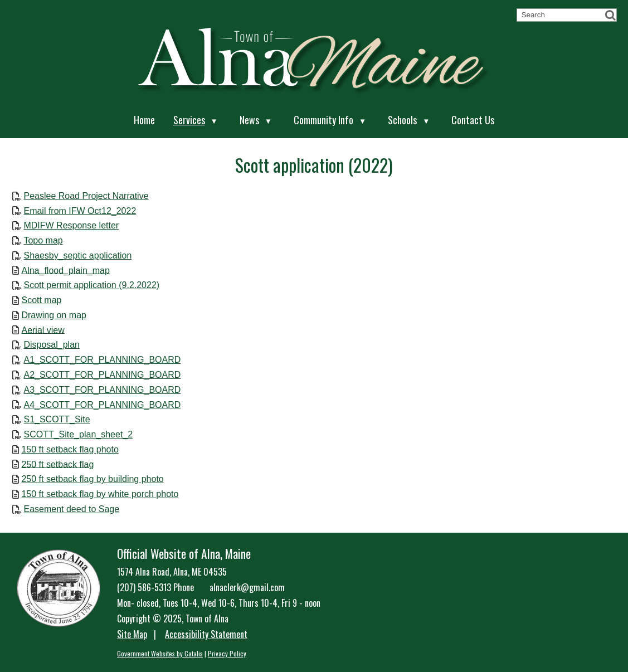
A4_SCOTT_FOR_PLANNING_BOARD (102, 404)
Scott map (41, 300)
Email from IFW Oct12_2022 (80, 210)
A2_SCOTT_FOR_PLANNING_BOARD (102, 375)
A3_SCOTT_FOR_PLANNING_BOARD (102, 390)
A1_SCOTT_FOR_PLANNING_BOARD (102, 360)
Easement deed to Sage (71, 509)
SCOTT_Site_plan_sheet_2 (78, 434)
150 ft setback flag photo (70, 449)
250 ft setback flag (57, 464)
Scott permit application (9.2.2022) (91, 285)
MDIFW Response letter (71, 225)
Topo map (43, 240)
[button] (610, 15)
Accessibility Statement (206, 634)
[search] (562, 15)
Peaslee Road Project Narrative (86, 196)
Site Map (132, 634)
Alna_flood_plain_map (65, 270)
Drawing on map (54, 315)
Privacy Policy (227, 653)
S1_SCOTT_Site (57, 419)
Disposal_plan (52, 345)
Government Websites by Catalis (160, 653)
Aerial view (43, 330)
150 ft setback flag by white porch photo (100, 494)
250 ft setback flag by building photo (92, 479)
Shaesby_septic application (77, 255)
